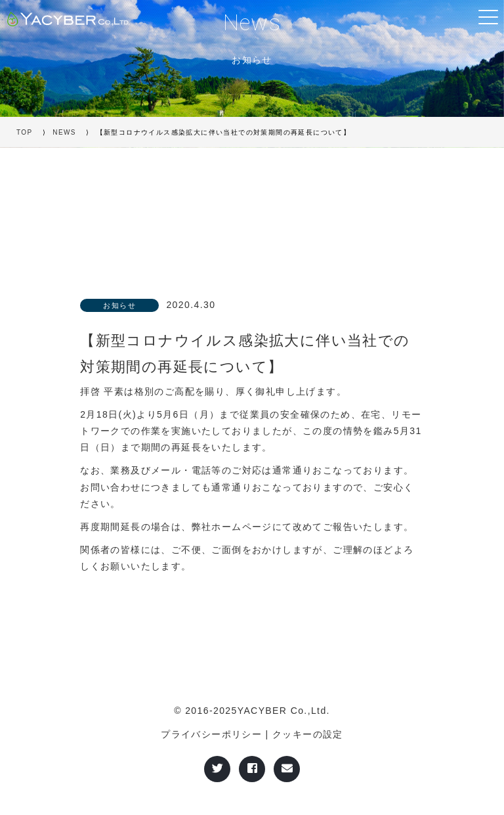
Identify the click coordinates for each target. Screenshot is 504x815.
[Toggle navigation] (488, 16)
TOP (25, 132)
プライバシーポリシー (211, 734)
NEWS (64, 132)
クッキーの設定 (308, 734)
